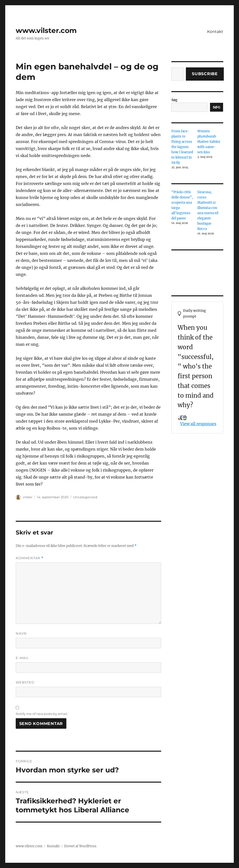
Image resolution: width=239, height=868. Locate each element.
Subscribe (205, 74)
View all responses (198, 424)
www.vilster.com (46, 30)
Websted (25, 682)
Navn (21, 633)
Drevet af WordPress (80, 846)
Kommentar (30, 558)
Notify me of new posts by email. (42, 714)
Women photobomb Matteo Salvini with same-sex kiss (209, 142)
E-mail (22, 658)
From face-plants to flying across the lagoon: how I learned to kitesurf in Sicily (182, 147)
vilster (28, 497)
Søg (174, 100)
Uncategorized (85, 497)
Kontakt (215, 32)
